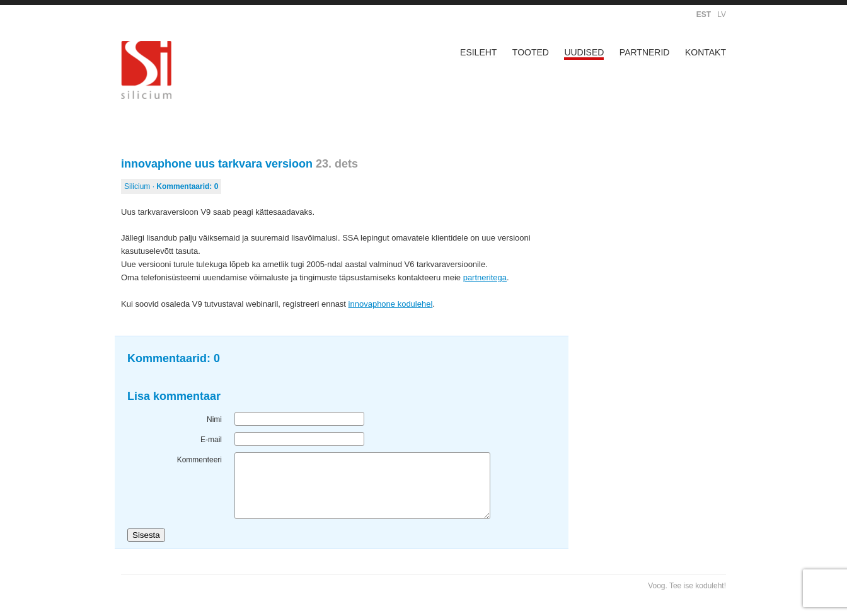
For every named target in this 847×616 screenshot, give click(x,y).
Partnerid (645, 52)
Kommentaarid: (187, 186)
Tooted (531, 52)
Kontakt (706, 52)
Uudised (584, 52)
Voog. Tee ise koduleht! (687, 586)
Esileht (478, 52)
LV (722, 14)
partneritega (485, 277)
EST (704, 14)
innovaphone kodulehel (391, 304)
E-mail (211, 440)
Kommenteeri (199, 460)
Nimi (214, 419)
